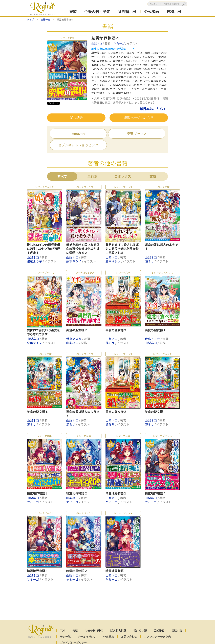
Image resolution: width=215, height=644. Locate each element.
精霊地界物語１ (116, 493)
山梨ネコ (97, 43)
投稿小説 (174, 11)
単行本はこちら (151, 109)
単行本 (92, 176)
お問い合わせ (129, 636)
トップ (30, 19)
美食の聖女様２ (77, 330)
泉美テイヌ (35, 343)
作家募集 (109, 636)
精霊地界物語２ (77, 493)
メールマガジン (87, 636)
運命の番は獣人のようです (161, 247)
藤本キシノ (74, 261)
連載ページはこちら (139, 118)
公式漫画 (152, 11)
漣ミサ (150, 261)
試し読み (76, 118)
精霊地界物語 (115, 571)
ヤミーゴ (120, 43)
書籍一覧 (45, 19)
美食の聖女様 (154, 412)
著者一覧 (65, 636)
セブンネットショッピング (78, 145)
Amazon (78, 134)
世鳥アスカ (74, 339)
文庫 (153, 176)
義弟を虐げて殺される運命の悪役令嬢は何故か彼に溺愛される (122, 249)
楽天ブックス (137, 134)
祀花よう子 (35, 261)
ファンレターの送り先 (157, 636)
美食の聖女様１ (155, 330)
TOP (63, 630)
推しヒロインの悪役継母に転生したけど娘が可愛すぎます (44, 249)
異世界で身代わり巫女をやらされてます (44, 332)
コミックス (123, 176)
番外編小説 (127, 11)
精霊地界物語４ (155, 493)
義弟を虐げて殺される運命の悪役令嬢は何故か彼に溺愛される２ (83, 249)
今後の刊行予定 (97, 11)
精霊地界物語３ (37, 493)
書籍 (73, 11)
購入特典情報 (118, 630)
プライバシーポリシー (73, 642)
